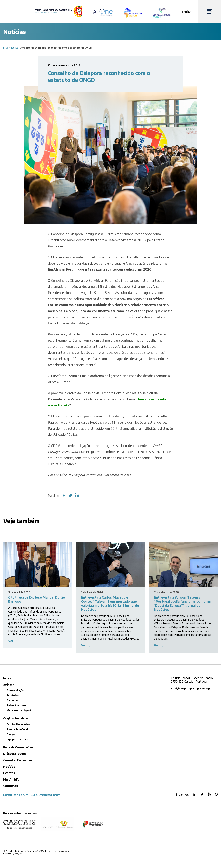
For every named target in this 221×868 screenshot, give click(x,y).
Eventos (9, 773)
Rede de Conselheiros (18, 747)
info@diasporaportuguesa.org (191, 688)
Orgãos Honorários (18, 724)
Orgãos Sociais (14, 718)
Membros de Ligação (19, 710)
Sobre (7, 684)
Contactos (10, 786)
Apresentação (15, 690)
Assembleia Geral (17, 729)
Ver (11, 641)
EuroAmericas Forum (46, 795)
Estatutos (13, 695)
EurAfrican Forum (16, 795)
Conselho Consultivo (18, 760)
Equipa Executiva (17, 739)
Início (6, 48)
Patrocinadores (16, 705)
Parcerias (12, 700)
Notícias (14, 48)
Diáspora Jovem (14, 754)
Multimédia (11, 779)
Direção (11, 734)
